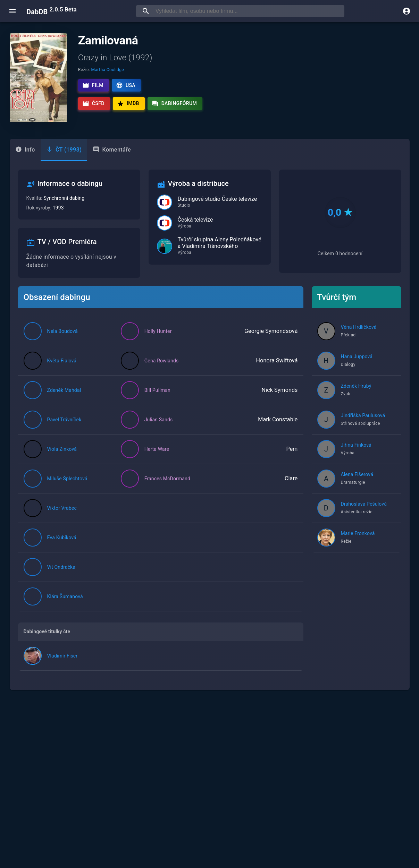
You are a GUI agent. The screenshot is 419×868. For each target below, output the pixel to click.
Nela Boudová (62, 331)
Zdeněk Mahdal (64, 390)
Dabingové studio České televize (217, 199)
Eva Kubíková (62, 538)
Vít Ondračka (61, 567)
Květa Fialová (62, 361)
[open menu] (12, 11)
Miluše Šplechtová (67, 479)
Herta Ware (157, 449)
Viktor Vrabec (62, 508)
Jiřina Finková (356, 445)
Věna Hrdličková (359, 327)
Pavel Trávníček (64, 420)
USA (126, 85)
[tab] (25, 150)
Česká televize (195, 220)
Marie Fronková (358, 533)
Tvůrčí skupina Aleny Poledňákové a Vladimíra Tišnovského (220, 243)
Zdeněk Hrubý (356, 386)
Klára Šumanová (65, 596)
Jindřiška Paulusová (363, 415)
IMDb (128, 104)
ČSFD (93, 104)
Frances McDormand (167, 479)
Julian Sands (159, 420)
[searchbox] (249, 11)
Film (93, 85)
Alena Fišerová (357, 474)
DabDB (52, 11)
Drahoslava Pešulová (364, 504)
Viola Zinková (62, 449)
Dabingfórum (174, 104)
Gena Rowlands (162, 361)
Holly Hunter (158, 331)
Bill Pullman (157, 390)
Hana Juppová (357, 356)
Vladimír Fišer (62, 656)
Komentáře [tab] (112, 150)
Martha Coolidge (108, 70)
